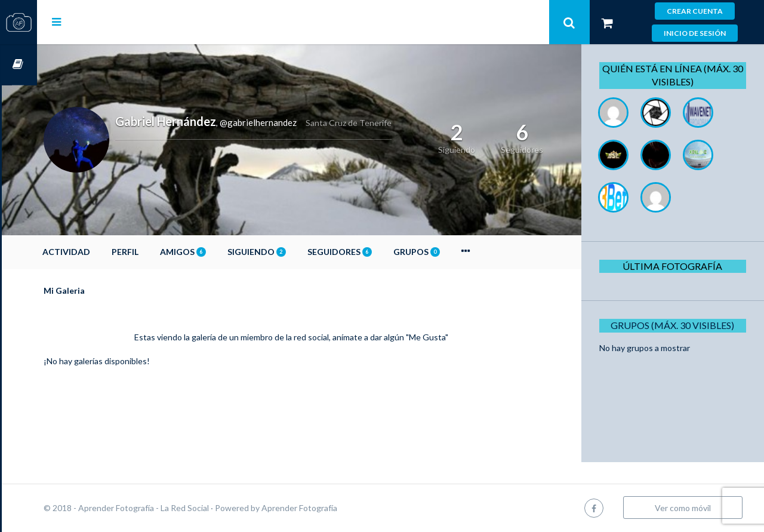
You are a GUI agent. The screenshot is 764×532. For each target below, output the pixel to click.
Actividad (101, 252)
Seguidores (375, 252)
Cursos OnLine (19, 65)
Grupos (452, 252)
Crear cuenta (695, 11)
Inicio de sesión (695, 33)
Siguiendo (292, 252)
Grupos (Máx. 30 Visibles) (677, 325)
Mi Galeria (99, 290)
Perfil (160, 252)
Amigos (218, 252)
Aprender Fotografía (335, 508)
